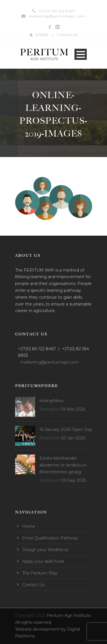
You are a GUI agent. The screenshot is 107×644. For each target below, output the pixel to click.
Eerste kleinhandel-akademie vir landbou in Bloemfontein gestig (63, 465)
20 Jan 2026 (73, 438)
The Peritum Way (40, 573)
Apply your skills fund (43, 561)
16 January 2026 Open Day (66, 429)
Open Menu (81, 54)
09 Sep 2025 (73, 480)
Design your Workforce (45, 550)
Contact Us (67, 35)
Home (29, 526)
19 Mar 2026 (73, 409)
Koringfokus (51, 401)
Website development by (41, 629)
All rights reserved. (33, 622)
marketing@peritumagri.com (57, 16)
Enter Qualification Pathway (50, 538)
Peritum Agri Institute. (69, 616)
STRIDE (42, 35)
